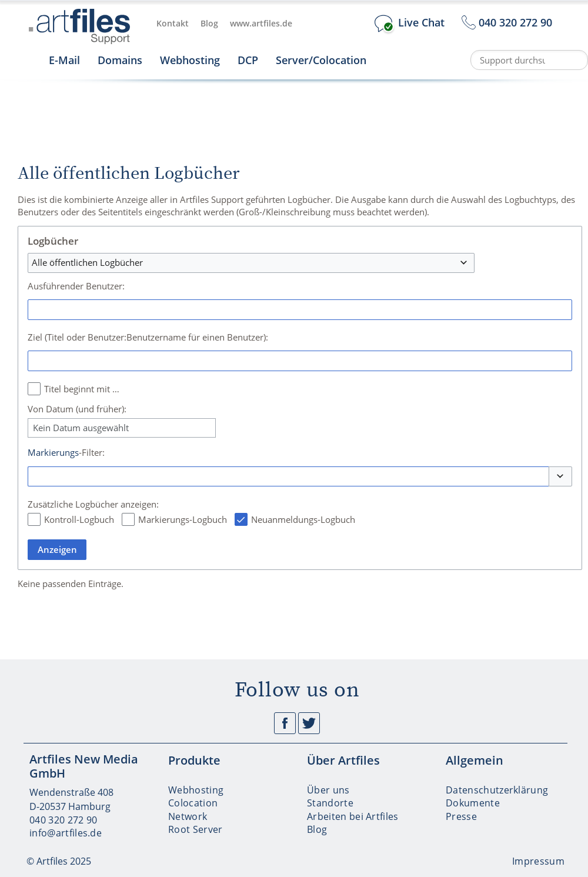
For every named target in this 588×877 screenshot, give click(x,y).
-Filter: (66, 452)
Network (188, 816)
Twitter (309, 723)
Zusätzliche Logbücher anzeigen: (93, 504)
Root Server (196, 829)
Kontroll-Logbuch (79, 519)
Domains (120, 60)
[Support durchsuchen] (529, 60)
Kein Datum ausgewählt (81, 428)
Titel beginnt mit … (82, 389)
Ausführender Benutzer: (76, 286)
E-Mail (64, 60)
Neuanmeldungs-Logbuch (303, 519)
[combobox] (251, 263)
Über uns (328, 790)
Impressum (538, 861)
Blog (209, 23)
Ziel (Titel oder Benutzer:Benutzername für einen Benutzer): (148, 337)
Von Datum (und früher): (77, 409)
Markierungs (53, 452)
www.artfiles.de (261, 23)
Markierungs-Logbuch (183, 519)
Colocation (193, 803)
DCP (248, 60)
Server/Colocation (321, 60)
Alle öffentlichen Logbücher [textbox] (87, 262)
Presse (461, 816)
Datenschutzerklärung (497, 790)
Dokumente (473, 803)
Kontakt (173, 23)
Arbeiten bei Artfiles (353, 816)
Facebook (285, 723)
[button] (560, 477)
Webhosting (190, 60)
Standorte (330, 803)
